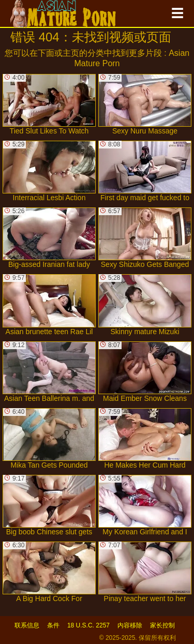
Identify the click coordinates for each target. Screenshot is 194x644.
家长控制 (162, 625)
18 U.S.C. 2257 (88, 625)
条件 (53, 625)
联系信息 (27, 625)
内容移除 (130, 625)
